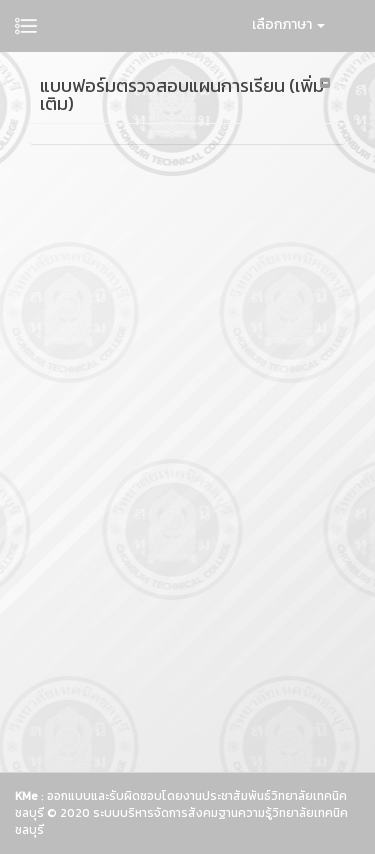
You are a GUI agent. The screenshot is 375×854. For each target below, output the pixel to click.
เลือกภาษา (288, 24)
